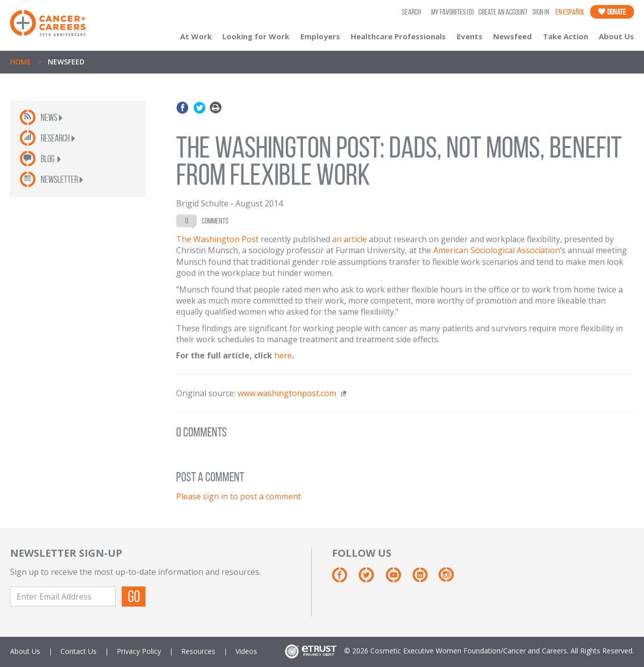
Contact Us (78, 651)
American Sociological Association (497, 250)
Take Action (566, 36)
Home (21, 62)
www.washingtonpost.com (287, 393)
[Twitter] (371, 579)
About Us (616, 36)
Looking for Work (256, 36)
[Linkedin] (425, 579)
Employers (320, 36)
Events (470, 36)
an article (349, 239)
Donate (612, 12)
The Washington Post (217, 239)
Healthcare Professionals (398, 36)
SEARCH (412, 12)
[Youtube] (398, 579)
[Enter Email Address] (63, 597)
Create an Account (503, 12)
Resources (198, 651)
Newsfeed (512, 36)
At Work (196, 36)
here (283, 355)
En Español (570, 12)
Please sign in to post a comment (238, 496)
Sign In (541, 12)
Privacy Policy (139, 651)
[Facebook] (344, 579)
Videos (246, 651)
